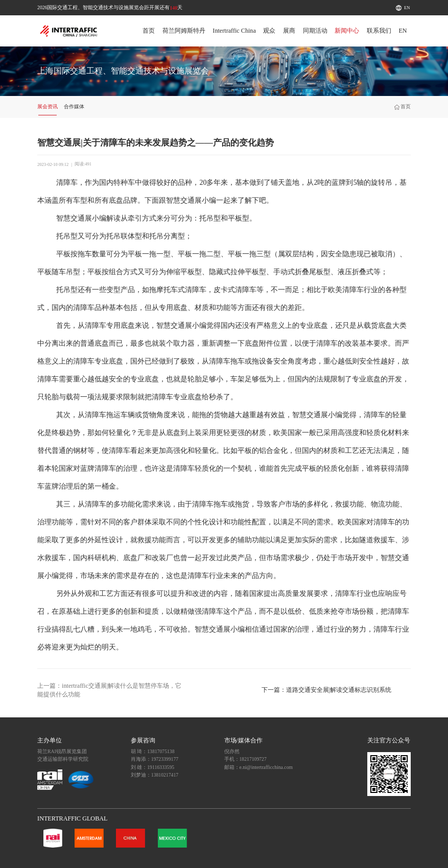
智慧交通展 (184, 200)
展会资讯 (48, 106)
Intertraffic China (234, 31)
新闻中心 (347, 31)
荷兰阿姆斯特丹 (184, 31)
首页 (149, 31)
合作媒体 (74, 106)
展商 (289, 31)
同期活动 (315, 31)
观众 (269, 31)
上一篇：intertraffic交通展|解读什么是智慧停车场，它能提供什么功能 (109, 690)
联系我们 (379, 31)
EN (407, 8)
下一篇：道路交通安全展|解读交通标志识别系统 (326, 690)
